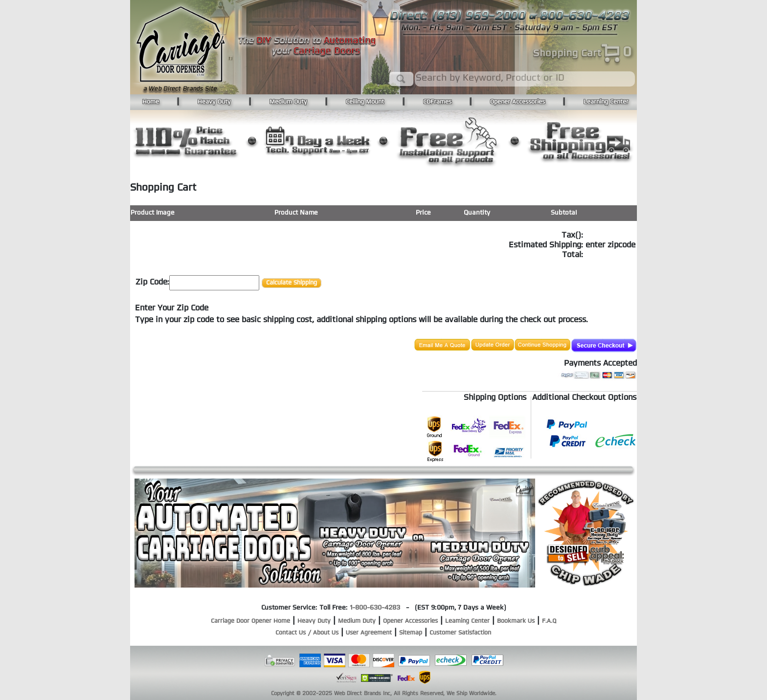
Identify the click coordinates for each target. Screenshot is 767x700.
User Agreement (369, 633)
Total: (573, 255)
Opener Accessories (518, 102)
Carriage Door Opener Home (250, 621)
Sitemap (411, 633)
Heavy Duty (214, 102)
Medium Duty (288, 102)
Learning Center (606, 102)
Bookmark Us (516, 621)
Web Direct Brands (358, 694)
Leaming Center (467, 621)
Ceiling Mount (365, 102)
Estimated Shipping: (546, 245)
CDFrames (437, 102)
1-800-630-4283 (375, 608)
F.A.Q (549, 621)
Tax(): (572, 236)
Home (151, 102)
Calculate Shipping (292, 283)
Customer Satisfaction (460, 633)
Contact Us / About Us (307, 633)
